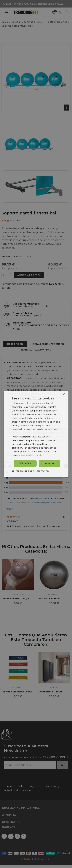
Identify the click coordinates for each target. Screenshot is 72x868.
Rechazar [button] (25, 463)
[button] (30, 471)
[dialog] (36, 434)
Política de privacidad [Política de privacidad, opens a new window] (32, 455)
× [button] (63, 394)
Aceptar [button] (49, 463)
